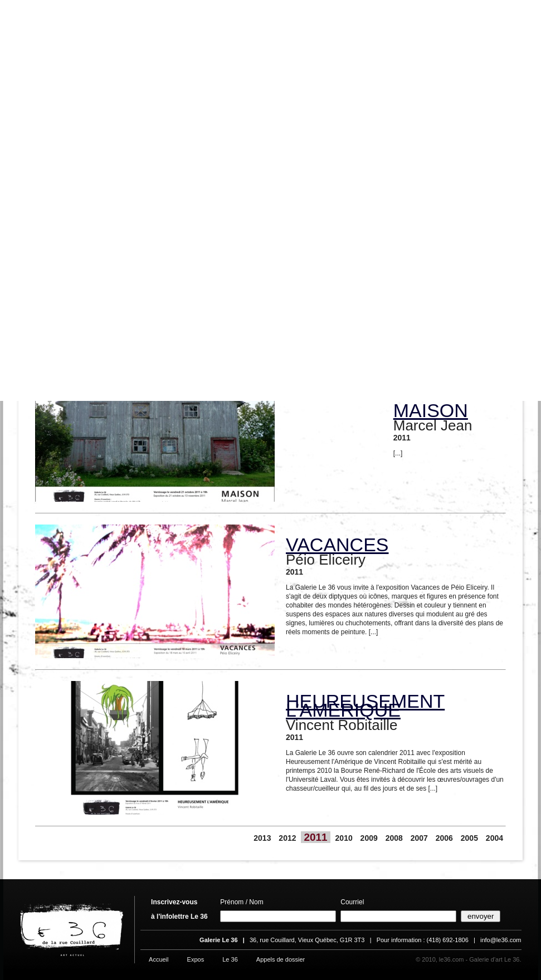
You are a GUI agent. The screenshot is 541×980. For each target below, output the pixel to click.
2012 (287, 838)
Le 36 (230, 959)
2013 (262, 838)
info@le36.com (501, 940)
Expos (196, 959)
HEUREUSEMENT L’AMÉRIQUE (365, 705)
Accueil (159, 959)
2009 (369, 838)
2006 (444, 838)
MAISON (431, 410)
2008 (394, 838)
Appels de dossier (281, 959)
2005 (469, 838)
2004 (494, 838)
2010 (344, 838)
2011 (315, 837)
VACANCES (337, 545)
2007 (419, 838)
